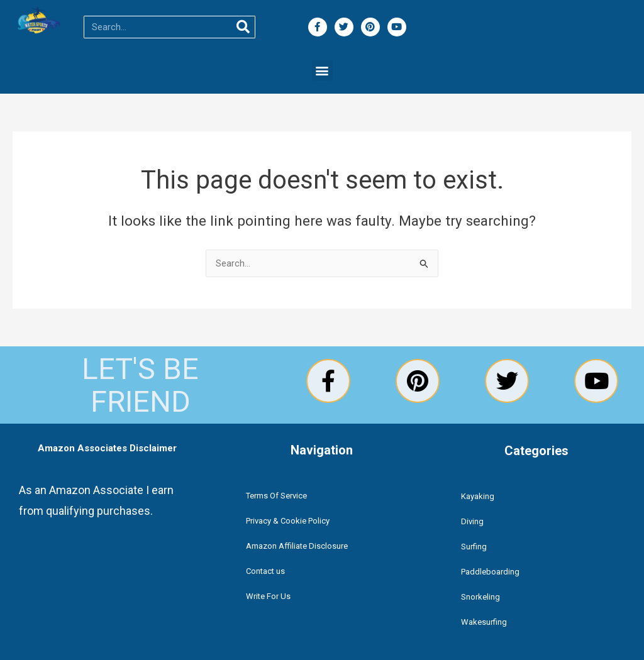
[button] (322, 71)
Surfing (474, 547)
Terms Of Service (276, 496)
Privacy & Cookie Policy (288, 521)
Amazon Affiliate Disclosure (297, 546)
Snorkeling (480, 597)
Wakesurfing (484, 622)
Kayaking (478, 496)
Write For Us (268, 596)
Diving (472, 521)
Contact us (265, 571)
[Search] (243, 27)
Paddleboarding (490, 572)
